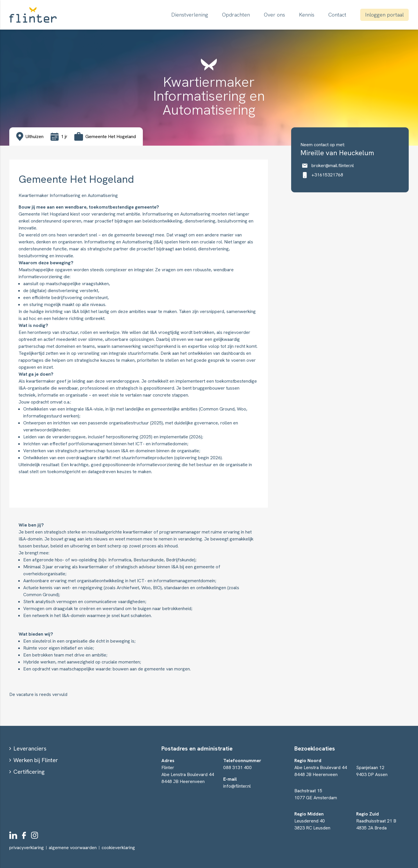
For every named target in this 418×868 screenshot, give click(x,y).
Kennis (307, 15)
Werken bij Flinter (36, 760)
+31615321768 (322, 175)
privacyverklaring (27, 848)
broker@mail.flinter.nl (327, 166)
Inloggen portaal (384, 15)
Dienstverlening (190, 15)
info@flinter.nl (237, 786)
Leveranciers (30, 748)
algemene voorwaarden (73, 848)
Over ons (274, 15)
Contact (337, 15)
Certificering (29, 772)
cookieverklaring (118, 848)
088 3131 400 (237, 767)
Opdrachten (236, 15)
